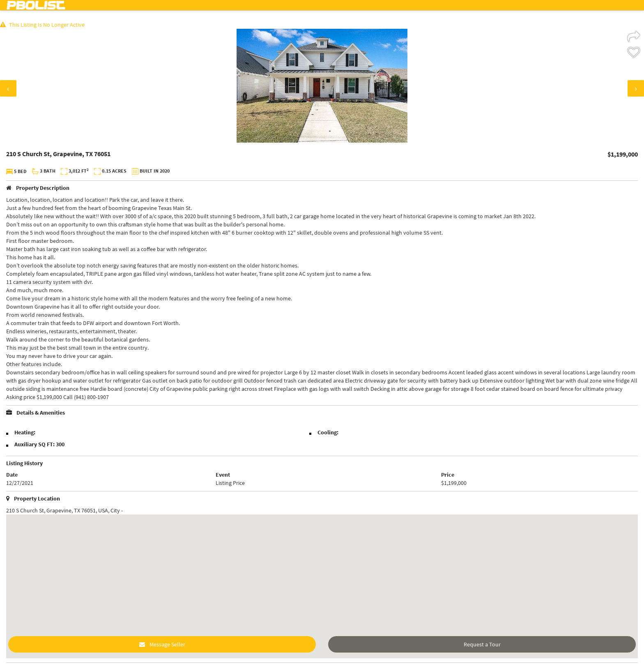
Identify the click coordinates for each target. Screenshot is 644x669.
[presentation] (8, 88)
